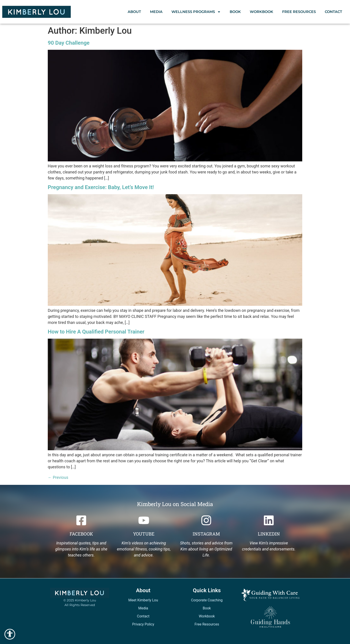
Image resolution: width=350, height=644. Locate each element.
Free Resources (299, 12)
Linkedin (269, 534)
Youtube (144, 534)
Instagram (206, 534)
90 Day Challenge (69, 43)
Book (235, 12)
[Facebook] (81, 520)
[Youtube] (144, 520)
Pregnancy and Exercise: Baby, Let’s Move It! (101, 187)
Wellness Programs (196, 12)
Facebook (81, 534)
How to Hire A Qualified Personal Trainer (96, 332)
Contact (333, 12)
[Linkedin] (269, 520)
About (134, 12)
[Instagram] (206, 520)
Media (156, 12)
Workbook (261, 12)
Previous (58, 477)
